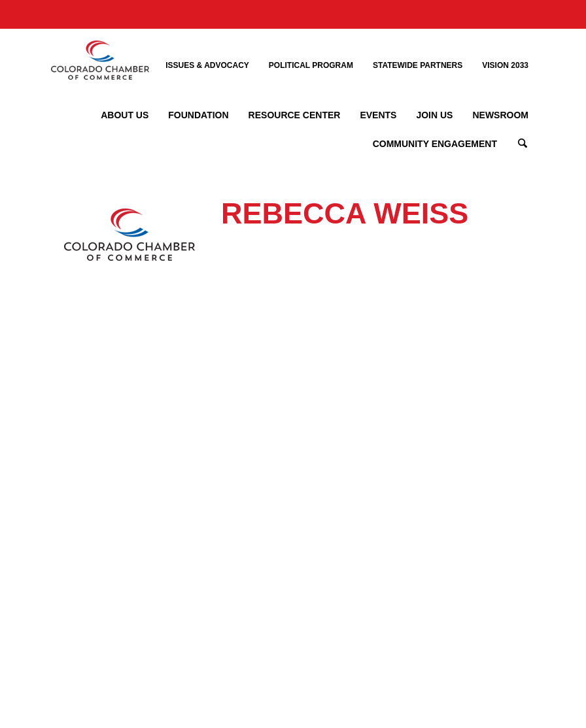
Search (523, 144)
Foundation (198, 115)
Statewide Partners (418, 65)
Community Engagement (435, 144)
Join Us (434, 115)
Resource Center (295, 115)
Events (378, 115)
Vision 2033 (505, 65)
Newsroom (500, 115)
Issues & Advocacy (207, 65)
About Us (125, 115)
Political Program (311, 65)
